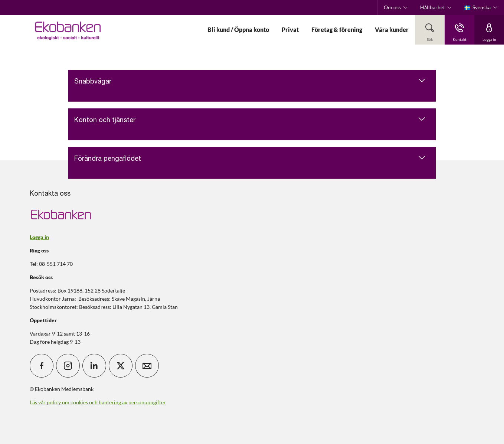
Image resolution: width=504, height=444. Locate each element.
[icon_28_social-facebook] (42, 366)
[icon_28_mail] (147, 366)
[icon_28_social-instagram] (68, 366)
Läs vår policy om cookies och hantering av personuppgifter (98, 402)
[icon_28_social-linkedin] (94, 366)
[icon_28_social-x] (121, 366)
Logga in (39, 237)
